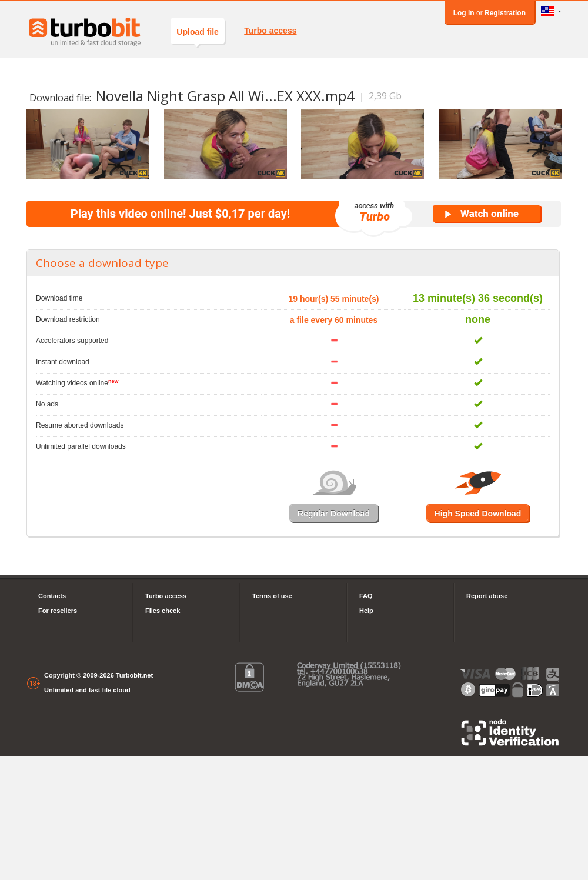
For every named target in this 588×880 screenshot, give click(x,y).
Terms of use (272, 596)
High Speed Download (478, 514)
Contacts (52, 596)
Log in (464, 13)
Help (366, 611)
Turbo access (270, 31)
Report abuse (487, 596)
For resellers (58, 611)
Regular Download (334, 514)
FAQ (366, 596)
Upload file (198, 36)
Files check (163, 611)
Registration (505, 13)
